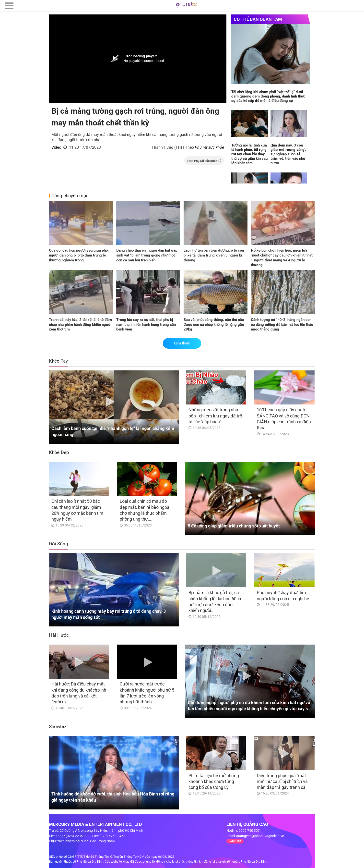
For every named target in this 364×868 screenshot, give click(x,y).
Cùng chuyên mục (70, 196)
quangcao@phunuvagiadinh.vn (260, 836)
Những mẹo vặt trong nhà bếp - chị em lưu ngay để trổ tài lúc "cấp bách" (215, 416)
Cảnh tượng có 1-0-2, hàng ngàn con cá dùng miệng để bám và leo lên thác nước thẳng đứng (282, 324)
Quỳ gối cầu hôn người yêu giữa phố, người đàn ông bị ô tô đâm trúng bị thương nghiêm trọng (79, 255)
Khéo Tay (58, 361)
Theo (204, 161)
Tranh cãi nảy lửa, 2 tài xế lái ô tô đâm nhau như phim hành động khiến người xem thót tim (80, 324)
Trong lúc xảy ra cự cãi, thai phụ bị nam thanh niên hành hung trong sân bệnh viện (146, 324)
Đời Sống (59, 544)
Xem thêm (182, 343)
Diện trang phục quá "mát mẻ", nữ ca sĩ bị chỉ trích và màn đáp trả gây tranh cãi (282, 782)
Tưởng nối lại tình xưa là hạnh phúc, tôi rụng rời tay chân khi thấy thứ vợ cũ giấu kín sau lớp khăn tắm (249, 154)
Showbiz (58, 727)
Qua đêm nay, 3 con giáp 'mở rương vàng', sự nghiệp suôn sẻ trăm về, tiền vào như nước (288, 154)
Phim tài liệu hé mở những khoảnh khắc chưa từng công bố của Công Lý (214, 782)
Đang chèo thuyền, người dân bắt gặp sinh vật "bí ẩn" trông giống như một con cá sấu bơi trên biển (147, 255)
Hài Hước (59, 635)
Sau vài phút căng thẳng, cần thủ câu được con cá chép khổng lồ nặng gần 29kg (214, 324)
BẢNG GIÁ (235, 841)
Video (56, 147)
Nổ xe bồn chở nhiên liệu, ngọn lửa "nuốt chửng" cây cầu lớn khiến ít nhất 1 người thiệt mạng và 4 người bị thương (282, 258)
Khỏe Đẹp (59, 452)
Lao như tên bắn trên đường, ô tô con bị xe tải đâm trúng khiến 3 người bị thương (214, 255)
